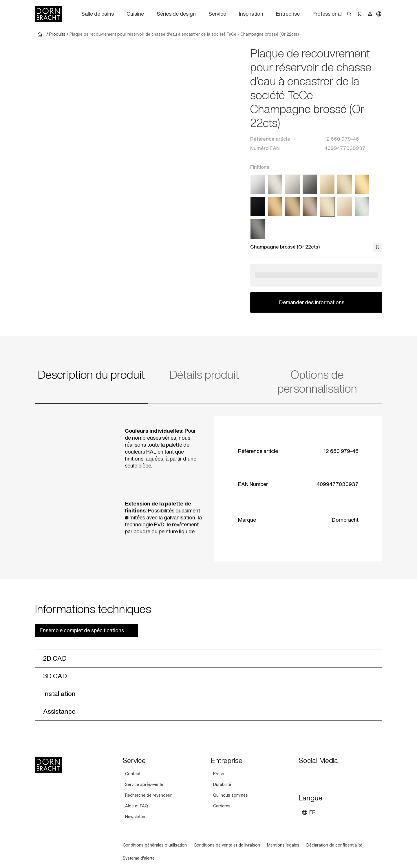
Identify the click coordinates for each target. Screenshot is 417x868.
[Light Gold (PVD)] (327, 184)
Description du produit (91, 375)
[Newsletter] (135, 817)
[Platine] (292, 184)
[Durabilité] (222, 784)
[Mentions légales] (283, 845)
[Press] (219, 774)
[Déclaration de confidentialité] (334, 845)
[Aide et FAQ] (137, 806)
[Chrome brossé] (362, 207)
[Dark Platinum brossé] (258, 229)
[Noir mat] (258, 207)
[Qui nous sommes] (231, 795)
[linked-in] (346, 775)
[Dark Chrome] (310, 184)
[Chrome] (258, 184)
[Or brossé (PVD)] (275, 207)
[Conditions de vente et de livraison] (227, 845)
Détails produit (204, 375)
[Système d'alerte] (139, 858)
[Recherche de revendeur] (148, 795)
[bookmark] (378, 247)
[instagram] (314, 775)
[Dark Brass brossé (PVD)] (292, 207)
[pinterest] (325, 775)
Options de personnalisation (317, 382)
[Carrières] (222, 806)
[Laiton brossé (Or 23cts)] (362, 184)
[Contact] (133, 774)
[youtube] (304, 775)
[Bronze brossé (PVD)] (310, 207)
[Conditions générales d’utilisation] (155, 845)
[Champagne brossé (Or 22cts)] (327, 207)
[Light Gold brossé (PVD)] (345, 184)
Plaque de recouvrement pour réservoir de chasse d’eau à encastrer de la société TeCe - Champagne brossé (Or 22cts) (184, 34)
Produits (57, 34)
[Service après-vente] (144, 784)
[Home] (48, 14)
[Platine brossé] (275, 184)
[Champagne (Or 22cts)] (345, 207)
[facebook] (335, 775)
